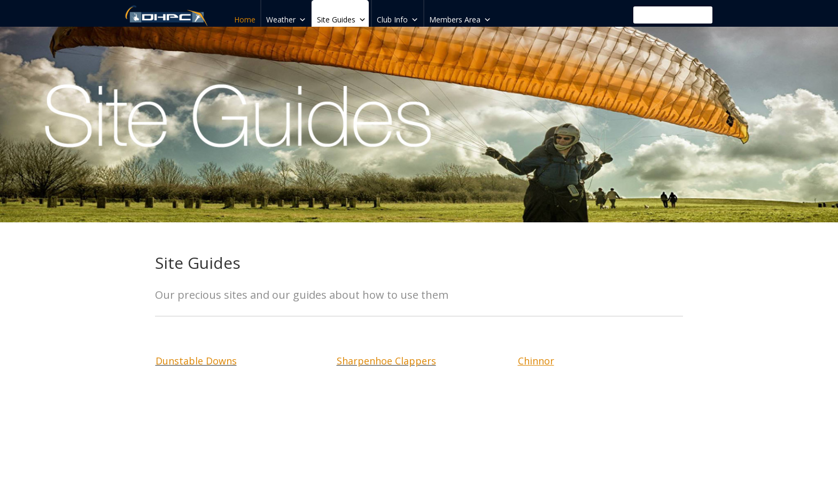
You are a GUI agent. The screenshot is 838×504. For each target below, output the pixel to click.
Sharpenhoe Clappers (386, 361)
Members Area (460, 17)
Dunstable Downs (196, 361)
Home (245, 20)
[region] (419, 125)
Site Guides (342, 17)
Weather (286, 17)
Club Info (398, 17)
